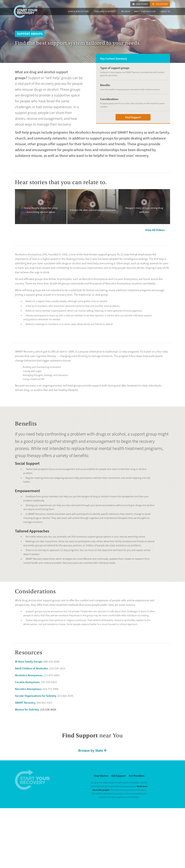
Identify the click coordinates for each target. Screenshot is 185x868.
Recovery (126, 11)
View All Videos (155, 230)
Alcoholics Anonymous (29, 675)
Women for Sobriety (27, 709)
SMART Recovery (25, 703)
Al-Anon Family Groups (29, 662)
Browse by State (91, 750)
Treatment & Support (105, 11)
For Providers (137, 776)
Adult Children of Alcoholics (32, 668)
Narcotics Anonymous (28, 689)
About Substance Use (145, 11)
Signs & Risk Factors (78, 11)
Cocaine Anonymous (27, 682)
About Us (165, 11)
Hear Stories (142, 4)
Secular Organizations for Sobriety (36, 696)
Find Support (162, 4)
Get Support (118, 776)
